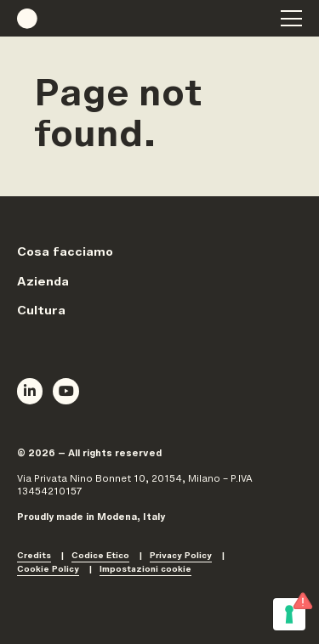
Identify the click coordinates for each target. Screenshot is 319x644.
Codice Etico (100, 557)
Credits (34, 557)
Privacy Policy (181, 557)
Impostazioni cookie (145, 571)
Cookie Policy (48, 571)
